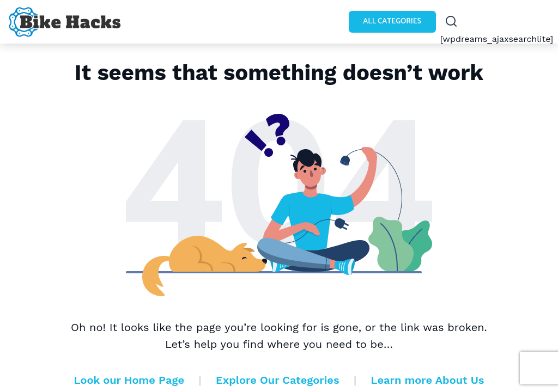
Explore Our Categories (277, 380)
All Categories (392, 22)
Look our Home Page (129, 380)
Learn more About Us (428, 380)
